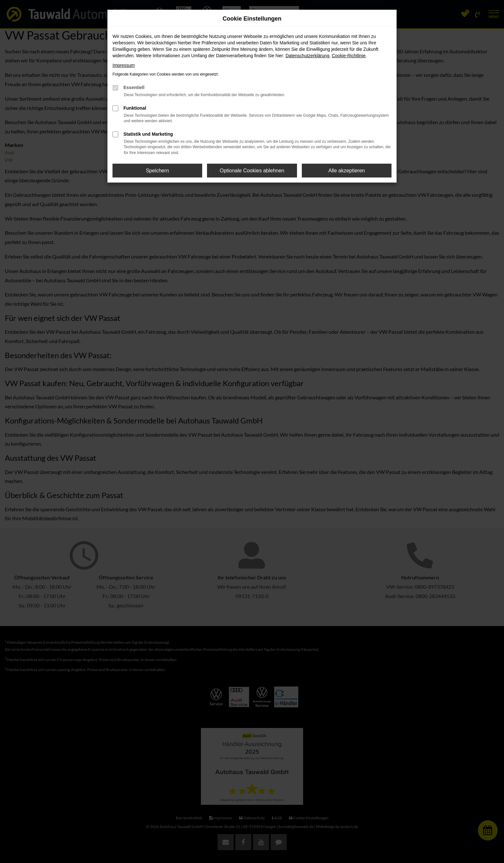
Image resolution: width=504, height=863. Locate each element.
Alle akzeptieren (346, 171)
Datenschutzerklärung (307, 56)
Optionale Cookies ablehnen (252, 171)
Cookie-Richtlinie (349, 56)
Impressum (124, 65)
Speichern (157, 171)
